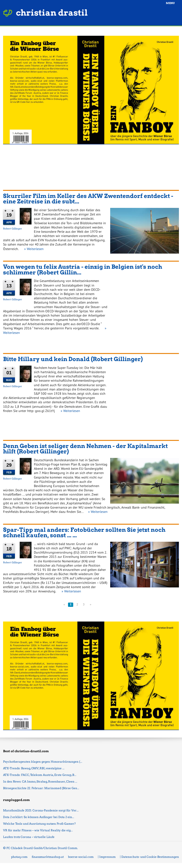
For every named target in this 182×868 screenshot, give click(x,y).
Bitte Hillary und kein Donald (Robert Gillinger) (73, 359)
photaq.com (19, 857)
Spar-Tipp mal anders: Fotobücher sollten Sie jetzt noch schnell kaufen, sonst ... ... (84, 533)
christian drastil (52, 13)
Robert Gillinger (13, 228)
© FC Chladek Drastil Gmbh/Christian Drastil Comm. (41, 848)
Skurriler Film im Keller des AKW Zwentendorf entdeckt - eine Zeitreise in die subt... (88, 199)
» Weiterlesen (34, 249)
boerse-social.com (81, 857)
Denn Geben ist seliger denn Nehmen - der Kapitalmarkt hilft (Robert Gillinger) (85, 449)
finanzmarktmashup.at (48, 857)
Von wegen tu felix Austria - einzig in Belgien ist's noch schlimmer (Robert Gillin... (83, 270)
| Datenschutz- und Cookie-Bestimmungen (149, 857)
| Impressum (107, 857)
